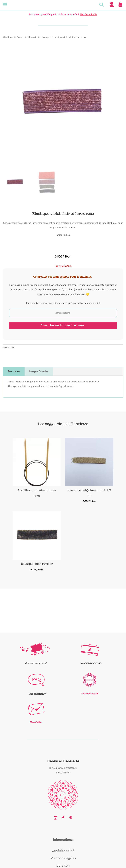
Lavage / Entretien (39, 371)
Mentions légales (63, 858)
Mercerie (32, 37)
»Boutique (8, 37)
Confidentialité (63, 851)
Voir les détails (88, 14)
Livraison (63, 866)
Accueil (20, 37)
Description (14, 371)
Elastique (45, 37)
